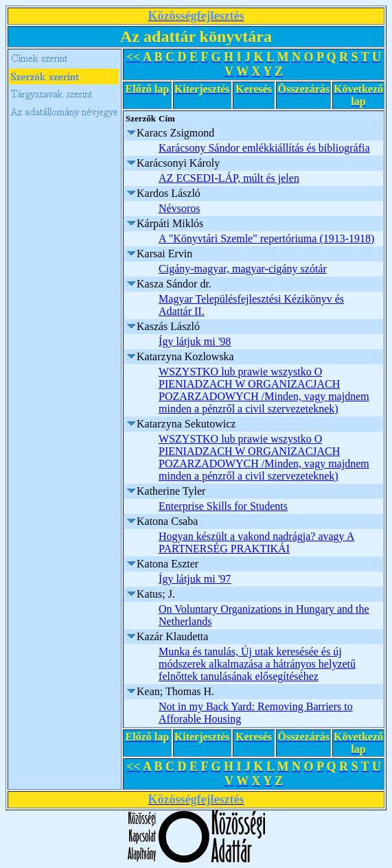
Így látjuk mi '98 (195, 341)
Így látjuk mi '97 (195, 579)
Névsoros (179, 208)
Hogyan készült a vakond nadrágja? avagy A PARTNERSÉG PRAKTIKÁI (256, 542)
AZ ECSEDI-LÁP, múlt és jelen (229, 178)
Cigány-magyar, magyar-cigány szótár (243, 269)
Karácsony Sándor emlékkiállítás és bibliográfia (264, 148)
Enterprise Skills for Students (223, 506)
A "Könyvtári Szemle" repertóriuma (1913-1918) (266, 238)
